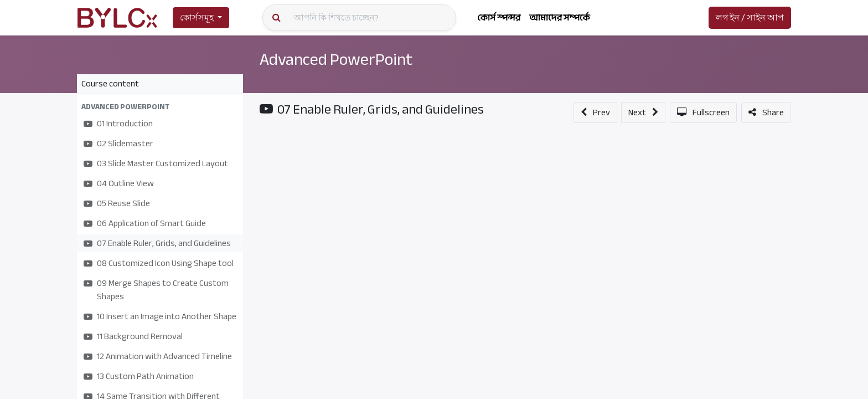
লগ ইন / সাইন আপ (750, 18)
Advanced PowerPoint (339, 59)
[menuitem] (499, 18)
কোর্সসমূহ (197, 18)
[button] (160, 107)
